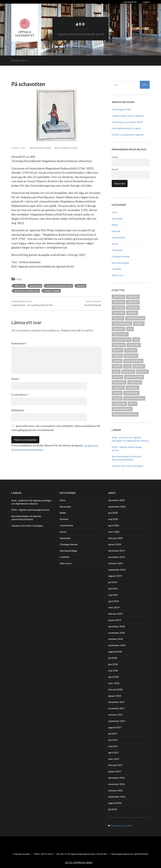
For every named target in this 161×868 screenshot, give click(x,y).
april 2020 (114, 525)
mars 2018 (114, 683)
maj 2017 (113, 746)
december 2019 (116, 551)
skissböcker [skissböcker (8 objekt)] (119, 382)
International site (130, 2)
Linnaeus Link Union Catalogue (128, 466)
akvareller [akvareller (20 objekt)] (118, 318)
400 (80, 24)
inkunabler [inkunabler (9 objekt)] (131, 350)
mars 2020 (114, 532)
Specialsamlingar (120, 263)
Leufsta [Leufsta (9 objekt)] (117, 361)
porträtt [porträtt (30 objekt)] (117, 377)
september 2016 (117, 797)
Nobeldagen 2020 (121, 109)
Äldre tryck (118, 275)
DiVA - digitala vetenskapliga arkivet (30, 510)
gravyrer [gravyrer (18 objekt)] (118, 350)
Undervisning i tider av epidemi (128, 116)
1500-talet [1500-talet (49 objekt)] (119, 302)
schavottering (52, 291)
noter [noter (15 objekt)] (116, 372)
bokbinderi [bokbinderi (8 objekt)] (119, 329)
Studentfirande (93, 304)
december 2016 (116, 778)
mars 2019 (114, 607)
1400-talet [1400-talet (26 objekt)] (133, 297)
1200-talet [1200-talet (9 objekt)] (119, 297)
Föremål (116, 231)
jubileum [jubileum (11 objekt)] (117, 355)
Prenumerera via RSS (121, 826)
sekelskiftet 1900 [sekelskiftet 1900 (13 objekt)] (134, 377)
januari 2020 (115, 544)
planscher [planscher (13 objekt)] (142, 372)
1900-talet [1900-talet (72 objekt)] (119, 313)
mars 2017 (114, 759)
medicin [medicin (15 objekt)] (117, 366)
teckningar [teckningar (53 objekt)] (132, 388)
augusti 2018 (115, 652)
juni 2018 (113, 664)
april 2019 (114, 601)
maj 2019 (113, 595)
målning (81, 286)
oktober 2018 (115, 639)
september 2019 (117, 570)
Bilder (20, 279)
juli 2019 (113, 582)
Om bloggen (19, 61)
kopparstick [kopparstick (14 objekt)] (131, 355)
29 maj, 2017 (19, 148)
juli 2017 (113, 733)
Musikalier (117, 250)
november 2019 (116, 557)
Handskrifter (119, 237)
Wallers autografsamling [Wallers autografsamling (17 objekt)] (125, 414)
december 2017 (116, 702)
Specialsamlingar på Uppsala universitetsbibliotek (127, 458)
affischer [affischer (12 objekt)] (132, 313)
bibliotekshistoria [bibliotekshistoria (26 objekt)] (135, 318)
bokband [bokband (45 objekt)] (139, 323)
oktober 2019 (115, 563)
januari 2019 (115, 620)
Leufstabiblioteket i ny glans (126, 128)
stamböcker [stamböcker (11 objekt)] (135, 382)
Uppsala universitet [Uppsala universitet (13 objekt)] (134, 398)
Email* (131, 173)
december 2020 (116, 500)
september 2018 (117, 645)
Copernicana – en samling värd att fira (33, 304)
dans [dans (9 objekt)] (136, 339)
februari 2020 (115, 538)
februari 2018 (115, 689)
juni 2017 (113, 740)
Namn (16, 380)
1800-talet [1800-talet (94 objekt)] (133, 307)
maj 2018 (113, 670)
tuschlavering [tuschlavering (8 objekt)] (131, 393)
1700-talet (19, 286)
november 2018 (116, 633)
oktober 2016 (115, 790)
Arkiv (115, 212)
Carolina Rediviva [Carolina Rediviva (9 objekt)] (122, 339)
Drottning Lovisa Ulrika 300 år (127, 122)
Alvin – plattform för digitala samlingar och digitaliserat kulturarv (130, 439)
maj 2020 (113, 519)
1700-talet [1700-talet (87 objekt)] (119, 307)
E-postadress (20, 395)
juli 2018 (113, 658)
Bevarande (117, 218)
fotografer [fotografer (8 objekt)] (119, 345)
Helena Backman (40, 148)
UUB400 (116, 269)
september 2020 (117, 507)
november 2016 (116, 784)
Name (131, 161)
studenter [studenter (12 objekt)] (118, 388)
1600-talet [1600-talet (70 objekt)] (133, 302)
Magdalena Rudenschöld (59, 286)
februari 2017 (115, 765)
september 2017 (117, 721)
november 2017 (116, 708)
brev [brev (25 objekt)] (130, 329)
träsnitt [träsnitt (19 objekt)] (117, 393)
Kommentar (19, 344)
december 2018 (116, 626)
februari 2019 (115, 614)
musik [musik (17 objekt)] (127, 366)
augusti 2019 (115, 576)
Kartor (115, 244)
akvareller (35, 286)
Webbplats (18, 411)
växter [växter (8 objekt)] (133, 404)
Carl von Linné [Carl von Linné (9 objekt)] (120, 334)
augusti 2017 (115, 727)
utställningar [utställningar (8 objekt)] (119, 404)
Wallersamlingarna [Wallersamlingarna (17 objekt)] (122, 409)
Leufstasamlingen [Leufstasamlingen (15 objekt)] (133, 361)
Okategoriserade (121, 256)
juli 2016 (113, 809)
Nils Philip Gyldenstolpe (26, 291)
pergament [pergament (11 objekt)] (128, 372)
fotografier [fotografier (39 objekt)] (134, 345)
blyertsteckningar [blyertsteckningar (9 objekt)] (122, 323)
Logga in (146, 2)
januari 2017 (115, 771)
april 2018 (114, 677)
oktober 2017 (115, 715)
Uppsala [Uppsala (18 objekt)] (117, 398)
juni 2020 (113, 513)
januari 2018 (115, 696)
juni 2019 (113, 588)
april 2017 (114, 752)
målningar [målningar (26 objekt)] (139, 366)
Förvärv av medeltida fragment (128, 135)
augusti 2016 (115, 803)
